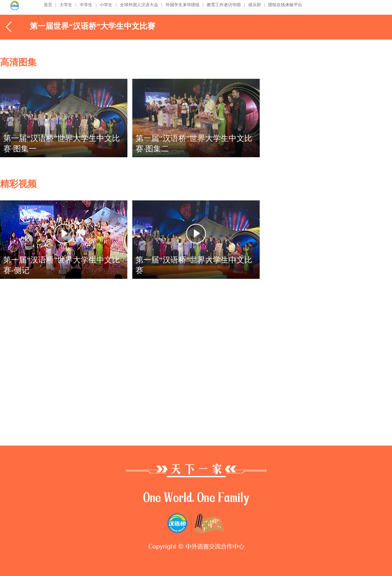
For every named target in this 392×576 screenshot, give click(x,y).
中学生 (86, 5)
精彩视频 (18, 184)
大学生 (66, 5)
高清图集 (18, 62)
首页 (48, 5)
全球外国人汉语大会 (139, 5)
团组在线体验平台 (285, 5)
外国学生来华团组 (183, 5)
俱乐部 (255, 5)
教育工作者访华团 (224, 5)
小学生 (106, 5)
